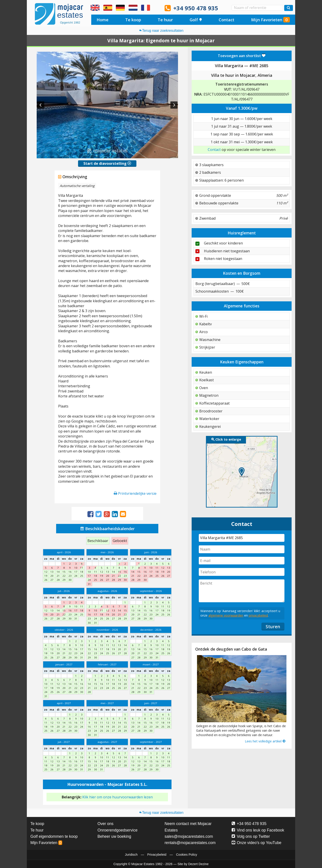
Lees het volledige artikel (265, 741)
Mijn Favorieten (270, 20)
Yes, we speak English (95, 8)
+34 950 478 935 (196, 8)
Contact (227, 20)
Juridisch (131, 855)
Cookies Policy (186, 855)
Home (103, 20)
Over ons (105, 824)
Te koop (133, 20)
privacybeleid (258, 615)
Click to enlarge (226, 439)
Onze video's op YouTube (256, 843)
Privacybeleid (157, 855)
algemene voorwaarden (226, 615)
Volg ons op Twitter (251, 836)
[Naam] (242, 549)
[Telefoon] (242, 572)
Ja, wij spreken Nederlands (133, 8)
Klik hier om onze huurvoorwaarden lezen (118, 797)
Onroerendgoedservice (118, 830)
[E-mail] (242, 561)
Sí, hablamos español (108, 8)
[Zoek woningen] (289, 8)
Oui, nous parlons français (146, 8)
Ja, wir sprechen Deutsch (120, 8)
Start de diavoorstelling (107, 163)
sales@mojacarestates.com (189, 836)
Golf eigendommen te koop (54, 836)
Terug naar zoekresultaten (161, 31)
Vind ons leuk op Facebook (258, 830)
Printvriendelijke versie (135, 493)
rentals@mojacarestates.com (190, 843)
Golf (196, 20)
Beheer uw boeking (114, 836)
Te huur (165, 20)
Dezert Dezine (198, 864)
